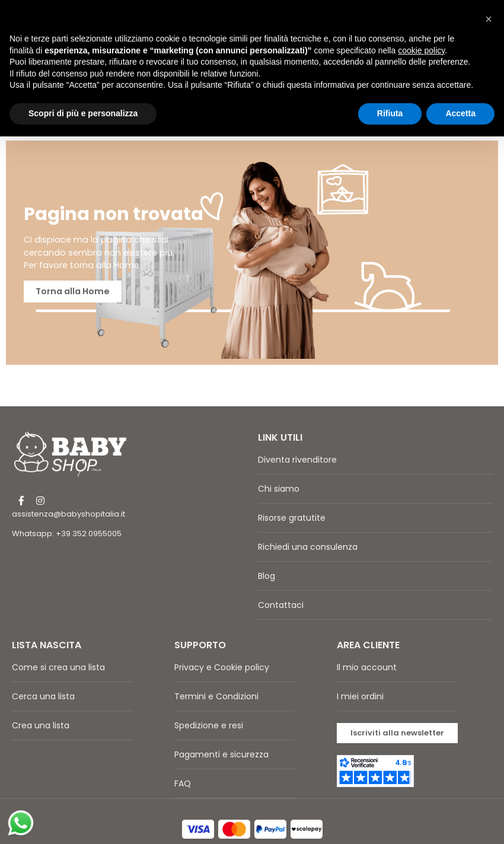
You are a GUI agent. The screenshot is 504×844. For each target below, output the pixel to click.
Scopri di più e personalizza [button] (83, 113)
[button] (397, 711)
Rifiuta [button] (390, 113)
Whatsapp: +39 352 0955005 (67, 511)
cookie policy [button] (421, 50)
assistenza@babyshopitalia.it (68, 491)
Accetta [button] (460, 113)
